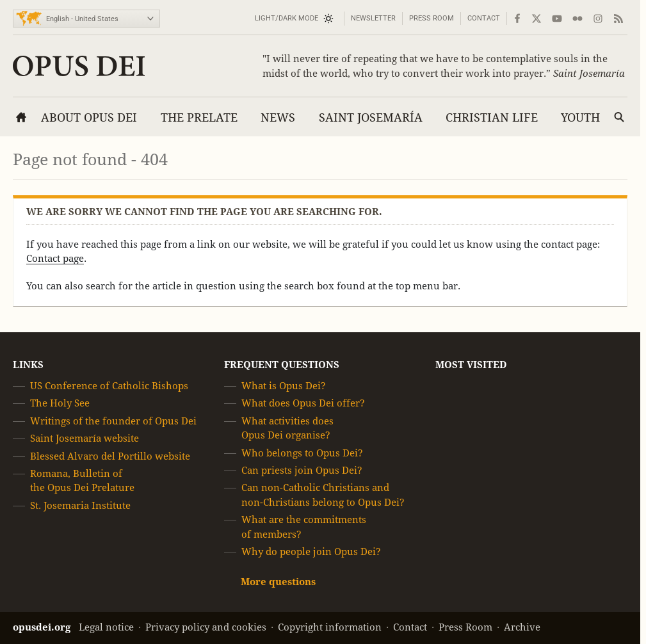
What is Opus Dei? (284, 386)
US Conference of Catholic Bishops (109, 386)
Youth (580, 117)
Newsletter (373, 18)
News (278, 117)
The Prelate (199, 117)
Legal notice (106, 627)
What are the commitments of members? (304, 527)
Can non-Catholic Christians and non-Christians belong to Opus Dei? (323, 495)
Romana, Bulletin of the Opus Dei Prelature (82, 480)
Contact (484, 18)
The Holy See (60, 404)
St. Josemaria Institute (80, 505)
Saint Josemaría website (85, 438)
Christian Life (492, 117)
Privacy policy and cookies (206, 627)
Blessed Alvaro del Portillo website (110, 456)
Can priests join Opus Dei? (302, 470)
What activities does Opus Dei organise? (287, 428)
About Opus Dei (89, 117)
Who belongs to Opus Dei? (302, 453)
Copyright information (330, 627)
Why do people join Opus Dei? (311, 551)
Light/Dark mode (287, 18)
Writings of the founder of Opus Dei (113, 421)
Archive (522, 627)
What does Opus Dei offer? (303, 404)
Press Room (432, 18)
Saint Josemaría (371, 117)
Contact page (55, 258)
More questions (278, 582)
